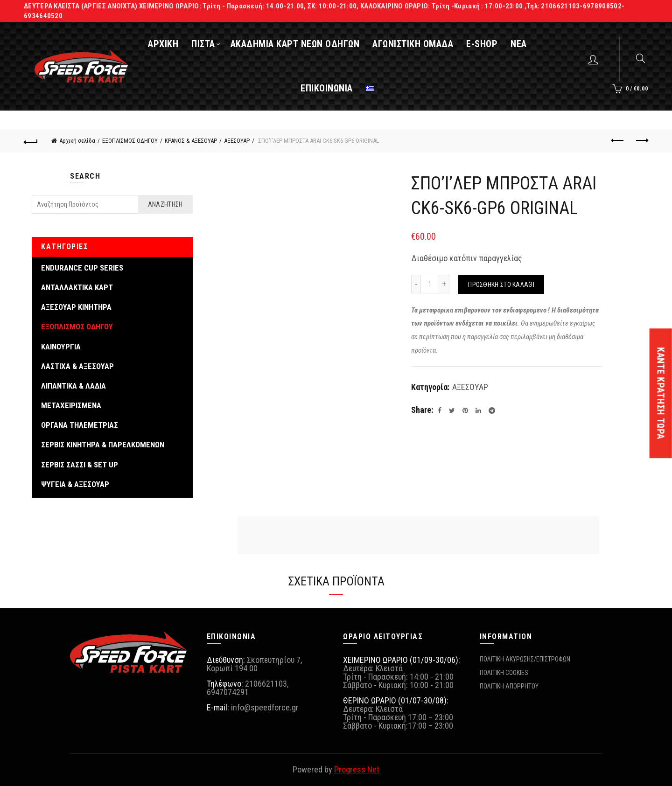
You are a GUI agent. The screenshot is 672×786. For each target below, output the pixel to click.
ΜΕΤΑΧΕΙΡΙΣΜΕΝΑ (71, 405)
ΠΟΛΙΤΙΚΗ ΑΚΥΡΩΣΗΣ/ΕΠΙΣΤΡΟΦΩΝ (525, 659)
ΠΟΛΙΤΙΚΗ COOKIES (504, 673)
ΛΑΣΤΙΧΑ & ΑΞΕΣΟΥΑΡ (77, 366)
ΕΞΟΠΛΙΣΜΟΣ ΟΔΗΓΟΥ (130, 141)
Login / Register (594, 59)
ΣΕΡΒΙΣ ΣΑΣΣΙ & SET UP (80, 465)
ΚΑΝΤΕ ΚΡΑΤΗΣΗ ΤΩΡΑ (661, 393)
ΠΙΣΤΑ (203, 44)
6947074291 (228, 692)
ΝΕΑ (519, 44)
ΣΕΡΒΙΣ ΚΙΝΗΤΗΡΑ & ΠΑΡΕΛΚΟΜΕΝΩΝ (103, 445)
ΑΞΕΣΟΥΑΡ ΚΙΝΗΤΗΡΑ (76, 307)
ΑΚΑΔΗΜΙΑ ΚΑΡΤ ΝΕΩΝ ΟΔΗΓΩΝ (295, 44)
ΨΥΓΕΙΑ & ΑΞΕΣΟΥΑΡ (75, 484)
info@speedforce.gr (265, 707)
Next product (641, 140)
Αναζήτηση (165, 204)
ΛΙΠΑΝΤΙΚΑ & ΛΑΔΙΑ (73, 386)
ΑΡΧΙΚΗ (163, 44)
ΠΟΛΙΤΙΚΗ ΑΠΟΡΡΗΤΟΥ (509, 686)
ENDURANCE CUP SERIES (82, 268)
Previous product (618, 140)
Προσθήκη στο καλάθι (501, 285)
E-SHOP (482, 44)
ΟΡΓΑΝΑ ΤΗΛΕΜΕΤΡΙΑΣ (80, 425)
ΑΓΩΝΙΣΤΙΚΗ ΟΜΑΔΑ (413, 44)
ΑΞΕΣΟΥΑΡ (237, 141)
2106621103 (266, 684)
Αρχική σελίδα (77, 141)
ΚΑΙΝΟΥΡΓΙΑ (61, 347)
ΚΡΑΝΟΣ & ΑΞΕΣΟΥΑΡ (191, 141)
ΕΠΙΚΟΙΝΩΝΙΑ (327, 88)
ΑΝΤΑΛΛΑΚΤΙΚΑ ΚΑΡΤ (77, 287)
